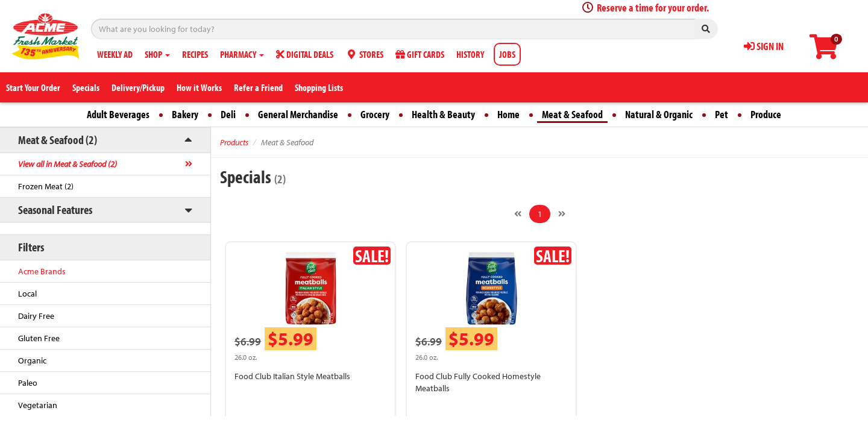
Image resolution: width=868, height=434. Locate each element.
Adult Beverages (118, 114)
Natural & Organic (659, 114)
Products (234, 142)
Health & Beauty (443, 114)
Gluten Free (39, 338)
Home (508, 114)
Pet (722, 114)
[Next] (562, 214)
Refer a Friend (258, 87)
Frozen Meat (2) (46, 186)
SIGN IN (764, 46)
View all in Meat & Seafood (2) (68, 164)
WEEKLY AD (115, 54)
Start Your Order (33, 87)
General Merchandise (298, 114)
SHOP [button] (157, 54)
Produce (766, 114)
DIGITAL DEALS (305, 54)
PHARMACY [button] (242, 54)
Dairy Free (36, 316)
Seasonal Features (55, 209)
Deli (228, 114)
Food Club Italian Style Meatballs (292, 376)
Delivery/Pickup (138, 87)
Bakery (185, 114)
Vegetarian (38, 405)
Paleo (28, 383)
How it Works (199, 87)
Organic (32, 360)
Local (27, 294)
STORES (364, 54)
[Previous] (518, 214)
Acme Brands (42, 271)
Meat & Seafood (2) (58, 140)
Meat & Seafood (572, 114)
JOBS (507, 54)
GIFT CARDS (420, 54)
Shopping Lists (319, 87)
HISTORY (470, 54)
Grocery (375, 114)
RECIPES (195, 54)
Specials (86, 87)
